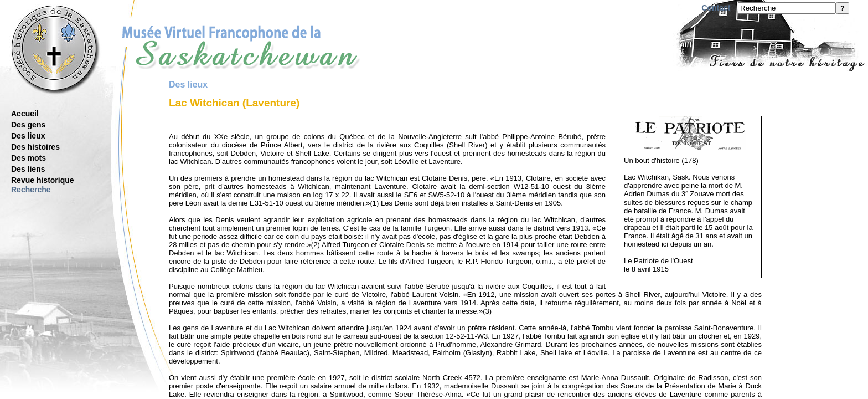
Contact (716, 8)
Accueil (25, 114)
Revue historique (43, 180)
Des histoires (35, 147)
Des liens (28, 169)
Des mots (29, 158)
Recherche (31, 190)
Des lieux (28, 136)
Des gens (28, 125)
